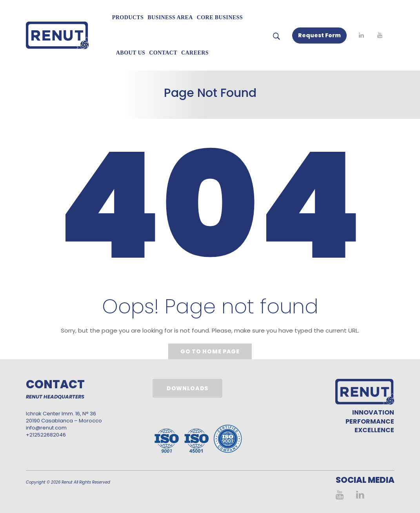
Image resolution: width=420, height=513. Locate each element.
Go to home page (210, 351)
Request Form (319, 35)
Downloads (187, 388)
